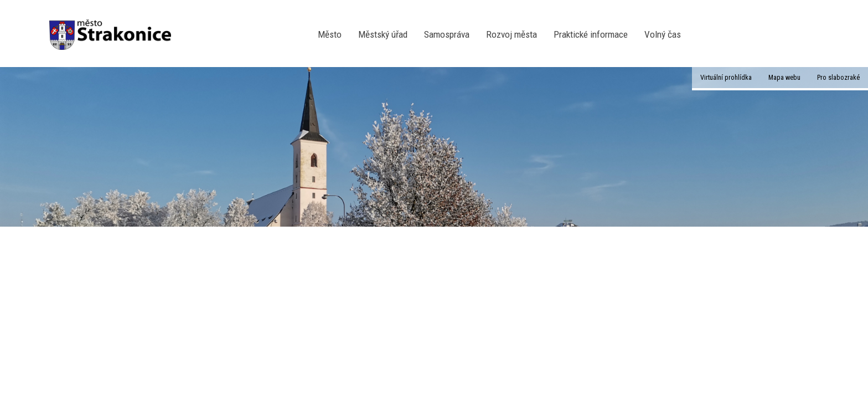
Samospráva (447, 34)
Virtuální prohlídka (726, 77)
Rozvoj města (512, 34)
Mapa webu (784, 77)
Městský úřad (383, 34)
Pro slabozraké (838, 77)
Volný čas (663, 34)
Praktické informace (591, 34)
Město (330, 34)
